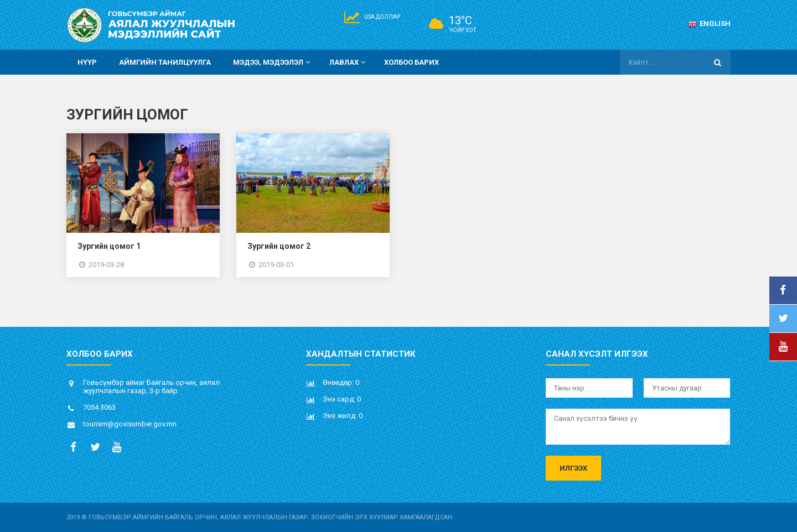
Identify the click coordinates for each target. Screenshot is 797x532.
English (709, 24)
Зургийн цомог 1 (109, 246)
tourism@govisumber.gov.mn (130, 424)
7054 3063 (99, 407)
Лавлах (349, 62)
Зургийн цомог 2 (279, 246)
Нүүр (87, 62)
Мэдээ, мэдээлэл (273, 62)
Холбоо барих (412, 62)
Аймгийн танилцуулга (165, 62)
